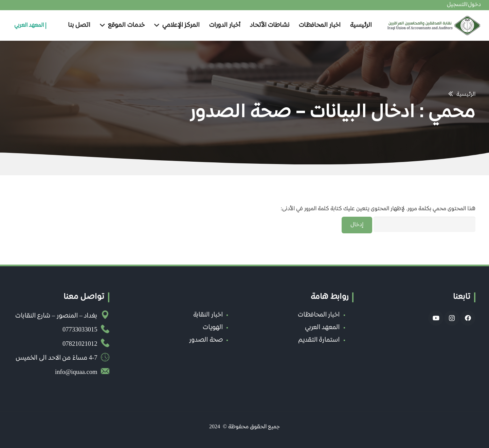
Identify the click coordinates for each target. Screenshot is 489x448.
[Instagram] (452, 318)
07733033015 (80, 330)
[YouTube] (436, 318)
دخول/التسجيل (464, 5)
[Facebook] (468, 318)
